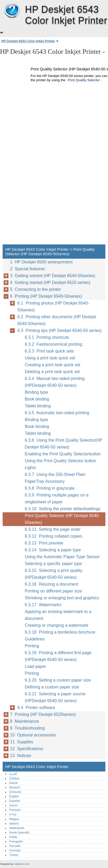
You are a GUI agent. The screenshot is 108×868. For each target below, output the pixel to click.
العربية (13, 774)
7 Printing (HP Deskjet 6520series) (43, 714)
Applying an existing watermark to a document (58, 615)
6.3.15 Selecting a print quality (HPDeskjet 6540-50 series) (54, 574)
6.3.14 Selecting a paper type (53, 550)
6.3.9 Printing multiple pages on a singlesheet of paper (57, 498)
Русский (15, 846)
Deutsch (15, 787)
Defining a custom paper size (52, 687)
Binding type (36, 392)
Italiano (14, 823)
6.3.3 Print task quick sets (49, 351)
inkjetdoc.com (22, 864)
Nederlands (17, 828)
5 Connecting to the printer (35, 289)
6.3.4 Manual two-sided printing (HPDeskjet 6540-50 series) (55, 382)
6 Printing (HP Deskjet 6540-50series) (46, 296)
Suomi (13, 805)
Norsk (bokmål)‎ (19, 832)
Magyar (14, 819)
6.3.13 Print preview (44, 543)
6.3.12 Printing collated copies (53, 536)
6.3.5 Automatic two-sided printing (57, 413)
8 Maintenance (24, 721)
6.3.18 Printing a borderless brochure (60, 632)
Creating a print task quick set (53, 365)
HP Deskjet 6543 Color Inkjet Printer (12, 11)
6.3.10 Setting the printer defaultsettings (63, 509)
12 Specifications (26, 749)
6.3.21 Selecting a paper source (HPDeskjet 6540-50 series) (55, 697)
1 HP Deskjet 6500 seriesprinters (41, 262)
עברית (13, 814)
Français (15, 810)
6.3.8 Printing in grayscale (50, 488)
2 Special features (28, 269)
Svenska (15, 850)
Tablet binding (38, 406)
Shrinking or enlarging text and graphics (62, 598)
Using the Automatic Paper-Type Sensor (62, 557)
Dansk (13, 783)
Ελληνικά (15, 792)
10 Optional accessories (33, 735)
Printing (32, 646)
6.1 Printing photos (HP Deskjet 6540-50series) (53, 307)
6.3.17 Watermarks (43, 605)
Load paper (35, 666)
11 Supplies (22, 742)
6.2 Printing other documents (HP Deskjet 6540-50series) (57, 320)
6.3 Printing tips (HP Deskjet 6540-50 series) (60, 331)
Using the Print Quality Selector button (60, 461)
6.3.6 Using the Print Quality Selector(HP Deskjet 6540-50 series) (63, 444)
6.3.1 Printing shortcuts (47, 337)
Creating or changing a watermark (57, 625)
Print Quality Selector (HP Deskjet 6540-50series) (62, 519)
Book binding (37, 399)
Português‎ (16, 841)
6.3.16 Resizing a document (51, 584)
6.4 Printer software (36, 708)
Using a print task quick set (50, 358)
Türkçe (14, 855)
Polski (13, 837)
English (14, 796)
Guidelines (35, 639)
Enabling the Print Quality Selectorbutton (63, 454)
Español (14, 801)
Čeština (14, 778)
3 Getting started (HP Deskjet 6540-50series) (53, 276)
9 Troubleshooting (27, 728)
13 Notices (21, 756)
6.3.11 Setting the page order (53, 529)
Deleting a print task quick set (52, 372)
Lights (30, 468)
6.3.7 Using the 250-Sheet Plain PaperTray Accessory (55, 478)
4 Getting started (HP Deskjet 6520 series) (50, 283)
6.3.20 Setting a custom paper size (58, 680)
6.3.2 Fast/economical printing (53, 344)
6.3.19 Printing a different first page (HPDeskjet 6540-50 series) (58, 656)
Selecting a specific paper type (53, 564)
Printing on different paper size (53, 591)
